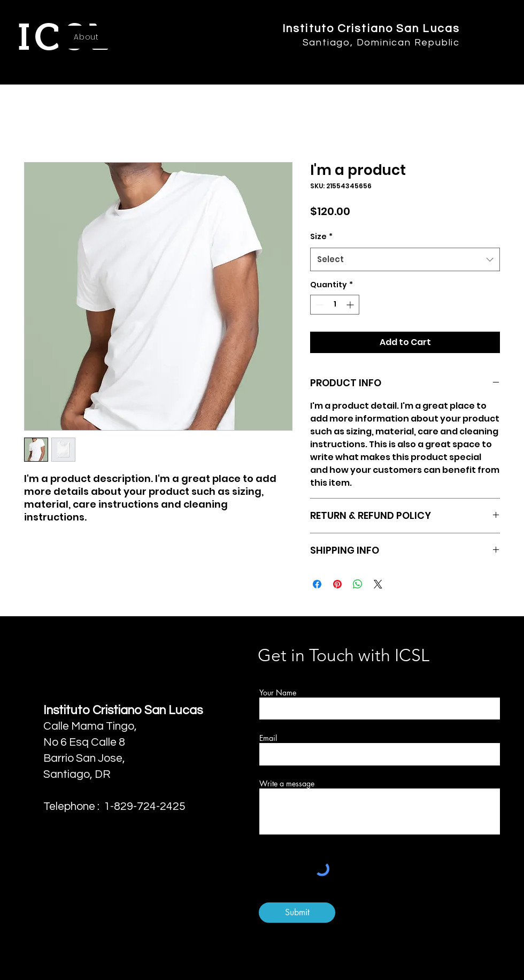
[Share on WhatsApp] (358, 584)
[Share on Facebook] (317, 584)
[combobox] (405, 259)
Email (268, 738)
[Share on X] (378, 584)
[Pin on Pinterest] (337, 584)
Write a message (287, 784)
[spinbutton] (335, 305)
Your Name (278, 693)
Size (321, 236)
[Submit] (297, 913)
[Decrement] (318, 305)
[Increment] (351, 305)
